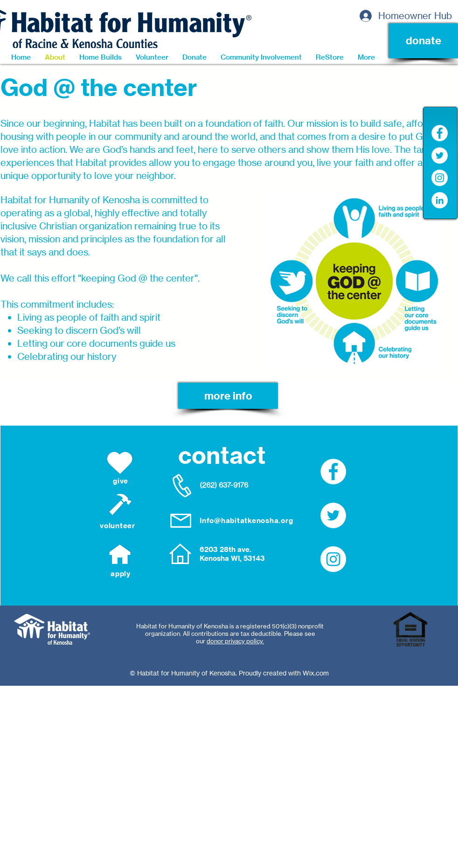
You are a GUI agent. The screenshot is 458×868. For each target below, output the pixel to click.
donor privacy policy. (235, 641)
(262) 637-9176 (224, 485)
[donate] (423, 41)
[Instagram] (440, 178)
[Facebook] (440, 133)
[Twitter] (440, 155)
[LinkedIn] (440, 200)
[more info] (228, 396)
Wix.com (316, 673)
